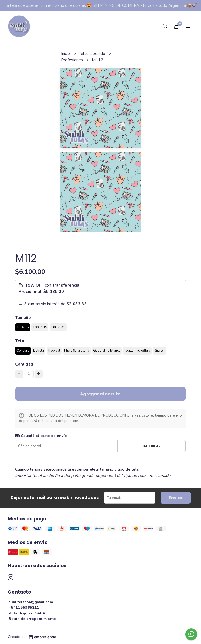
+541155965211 (24, 607)
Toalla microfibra (137, 351)
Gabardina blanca (107, 351)
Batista (39, 351)
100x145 (58, 327)
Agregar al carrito (100, 394)
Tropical (54, 351)
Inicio (66, 54)
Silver (159, 351)
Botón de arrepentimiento (32, 619)
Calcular (152, 446)
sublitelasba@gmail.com (31, 602)
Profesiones (72, 60)
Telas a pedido (93, 54)
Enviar (176, 498)
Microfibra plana (77, 351)
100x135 (40, 327)
